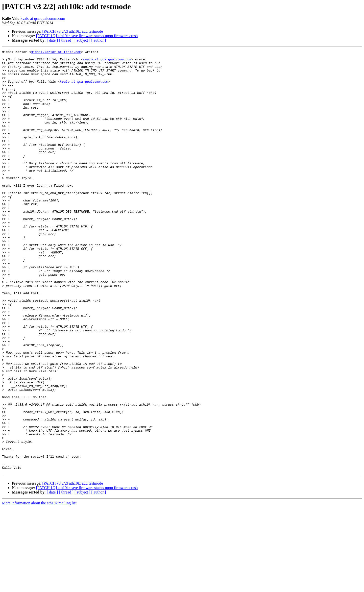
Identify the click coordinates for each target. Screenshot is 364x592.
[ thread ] (66, 40)
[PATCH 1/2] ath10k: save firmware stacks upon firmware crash (87, 36)
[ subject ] (82, 40)
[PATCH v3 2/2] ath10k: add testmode (73, 31)
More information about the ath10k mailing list (39, 588)
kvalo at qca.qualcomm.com (43, 18)
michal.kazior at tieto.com (56, 52)
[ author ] (99, 40)
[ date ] (52, 40)
